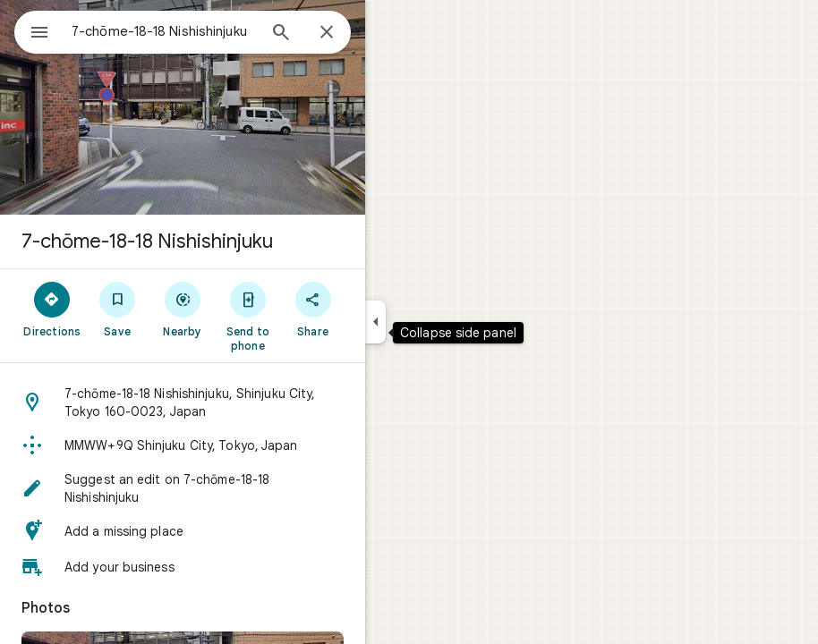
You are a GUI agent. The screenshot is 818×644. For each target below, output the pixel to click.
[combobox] (164, 31)
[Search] (281, 34)
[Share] (313, 309)
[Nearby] (183, 309)
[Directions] (52, 309)
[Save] (118, 309)
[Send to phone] (247, 316)
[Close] (327, 33)
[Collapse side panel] (375, 322)
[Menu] (39, 34)
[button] (183, 402)
